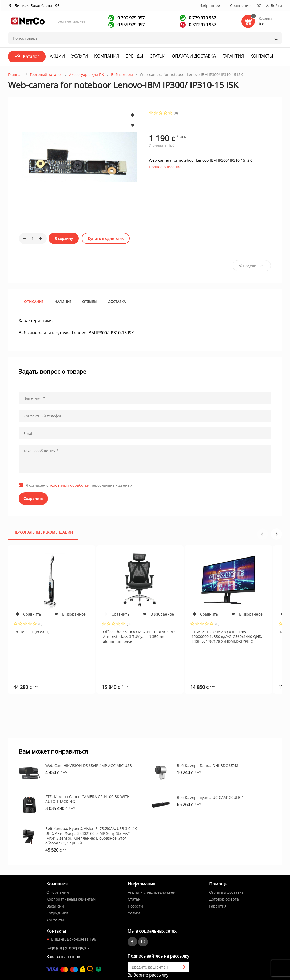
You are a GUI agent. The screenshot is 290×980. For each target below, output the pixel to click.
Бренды (135, 56)
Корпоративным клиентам (71, 871)
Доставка (117, 302)
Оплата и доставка (194, 56)
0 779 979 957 (202, 18)
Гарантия (233, 56)
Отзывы (90, 302)
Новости (135, 878)
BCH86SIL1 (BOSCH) (32, 632)
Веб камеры (122, 74)
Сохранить (33, 499)
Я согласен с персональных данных (79, 485)
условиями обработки (69, 485)
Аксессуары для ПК (87, 74)
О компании (58, 864)
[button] (276, 534)
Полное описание (165, 167)
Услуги (80, 56)
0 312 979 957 (202, 25)
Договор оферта (224, 871)
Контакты (262, 56)
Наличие (63, 302)
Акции (57, 56)
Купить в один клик (106, 239)
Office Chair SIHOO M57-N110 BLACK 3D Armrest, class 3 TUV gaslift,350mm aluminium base (139, 637)
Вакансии (55, 878)
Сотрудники (57, 885)
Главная (15, 74)
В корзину (64, 239)
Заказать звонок (63, 929)
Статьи (158, 56)
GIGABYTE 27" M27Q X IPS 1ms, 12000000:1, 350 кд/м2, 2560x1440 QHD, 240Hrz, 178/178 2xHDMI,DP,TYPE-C (227, 637)
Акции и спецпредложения (153, 864)
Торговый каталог (46, 74)
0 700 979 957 (130, 18)
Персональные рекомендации (43, 532)
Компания (107, 56)
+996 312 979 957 (67, 921)
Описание (34, 302)
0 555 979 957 (130, 25)
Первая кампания (153, 955)
